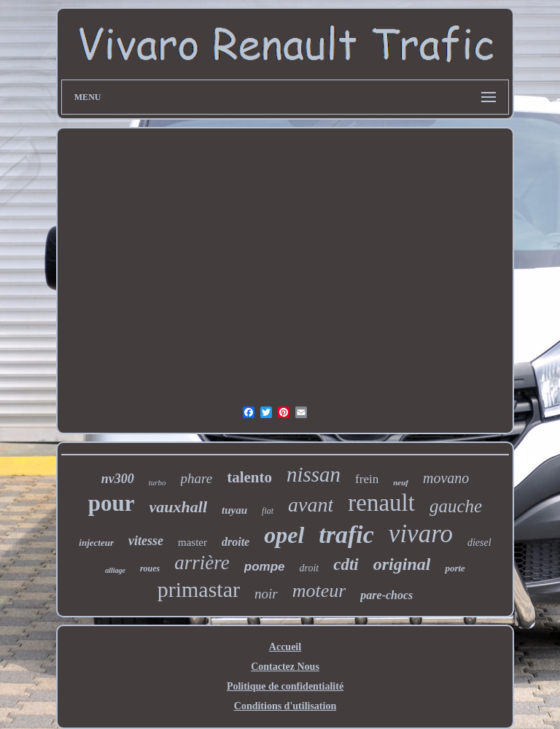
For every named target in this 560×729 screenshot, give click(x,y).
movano (446, 478)
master (192, 542)
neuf (401, 482)
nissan (314, 474)
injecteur (96, 543)
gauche (456, 506)
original (402, 564)
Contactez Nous (285, 667)
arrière (202, 563)
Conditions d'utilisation (285, 706)
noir (266, 594)
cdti (346, 564)
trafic (346, 535)
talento (249, 477)
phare (197, 478)
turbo (157, 482)
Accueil (285, 647)
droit (309, 568)
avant (311, 505)
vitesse (146, 541)
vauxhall (178, 507)
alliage (115, 570)
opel (284, 535)
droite (236, 542)
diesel (479, 543)
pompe (265, 567)
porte (455, 568)
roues (150, 568)
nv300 (118, 479)
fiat (268, 511)
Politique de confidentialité (285, 686)
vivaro (421, 534)
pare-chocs (386, 595)
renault (381, 503)
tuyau (234, 510)
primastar (199, 589)
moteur (319, 591)
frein (367, 479)
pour (112, 503)
